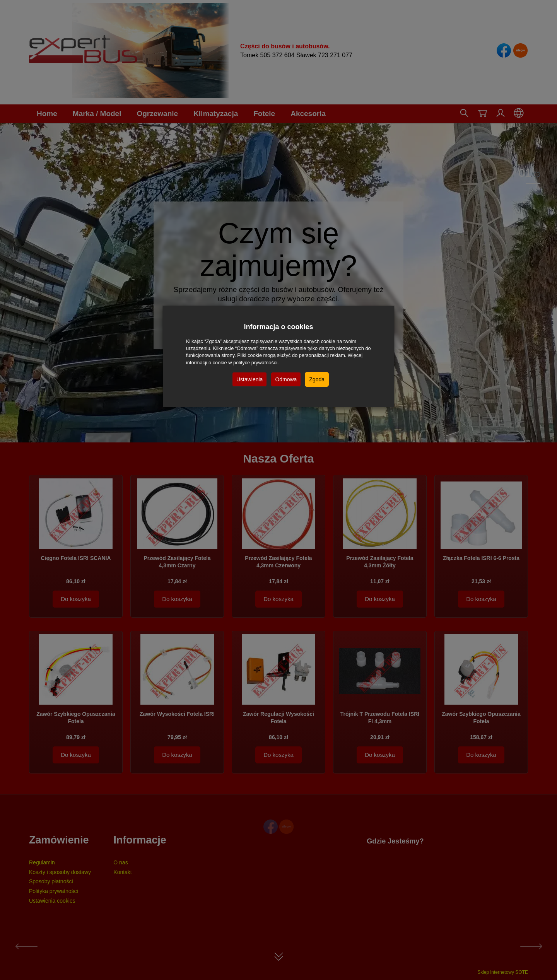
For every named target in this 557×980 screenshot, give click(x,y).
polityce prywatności (255, 363)
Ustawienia (249, 379)
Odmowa (286, 379)
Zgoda (317, 379)
